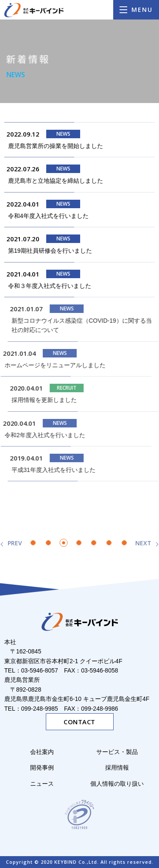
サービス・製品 (120, 752)
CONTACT (79, 722)
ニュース (42, 784)
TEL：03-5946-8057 (31, 670)
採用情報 (117, 768)
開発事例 (42, 768)
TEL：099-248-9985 (31, 709)
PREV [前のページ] (15, 543)
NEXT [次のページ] (143, 543)
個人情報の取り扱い (117, 784)
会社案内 (42, 752)
